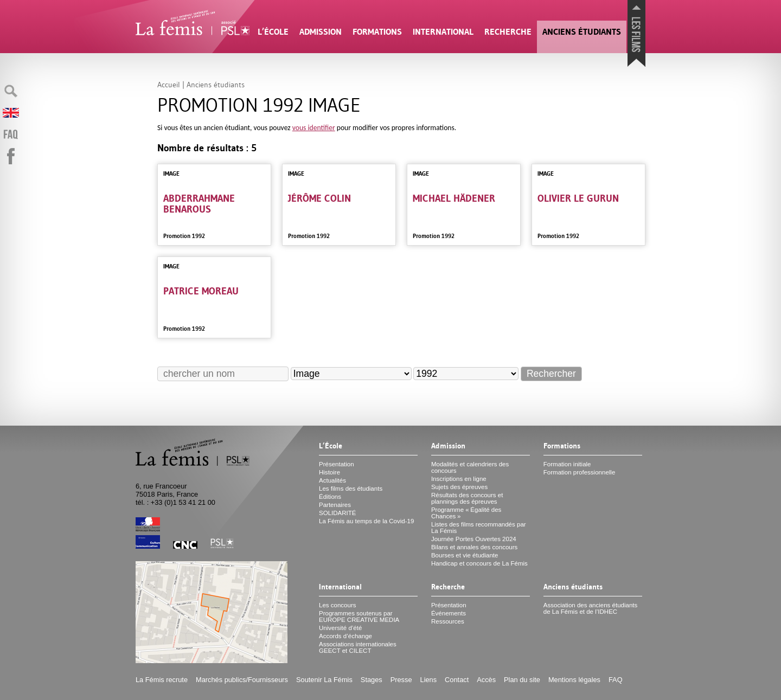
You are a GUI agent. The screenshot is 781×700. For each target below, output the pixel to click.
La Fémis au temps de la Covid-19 (366, 521)
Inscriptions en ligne (459, 479)
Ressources (448, 621)
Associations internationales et (358, 647)
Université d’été (340, 628)
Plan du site (522, 680)
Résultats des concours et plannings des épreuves (467, 498)
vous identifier (314, 128)
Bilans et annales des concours (474, 547)
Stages (372, 680)
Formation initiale (567, 464)
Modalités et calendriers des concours (470, 467)
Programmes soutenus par (359, 616)
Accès (486, 680)
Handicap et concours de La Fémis (479, 563)
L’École (273, 32)
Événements (449, 613)
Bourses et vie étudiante (465, 555)
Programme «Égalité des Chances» (466, 513)
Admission (321, 32)
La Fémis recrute (162, 680)
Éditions (330, 497)
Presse (401, 680)
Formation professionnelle (580, 472)
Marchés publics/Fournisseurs (242, 680)
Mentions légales (574, 680)
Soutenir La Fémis (324, 680)
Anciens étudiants (582, 32)
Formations (377, 32)
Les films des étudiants (351, 489)
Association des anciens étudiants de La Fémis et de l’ (590, 608)
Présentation (337, 464)
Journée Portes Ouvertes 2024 (474, 539)
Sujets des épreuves (459, 487)
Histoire (329, 472)
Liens (429, 680)
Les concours (338, 605)
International (443, 32)
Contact (457, 680)
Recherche (508, 32)
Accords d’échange (345, 636)
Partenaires (335, 505)
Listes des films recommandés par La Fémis (479, 528)
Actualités (332, 480)
